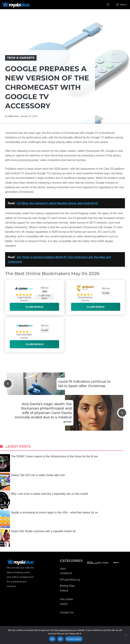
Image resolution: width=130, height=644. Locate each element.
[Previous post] (8, 384)
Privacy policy (74, 639)
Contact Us (66, 612)
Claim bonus (34, 307)
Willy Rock (13, 116)
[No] (126, 635)
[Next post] (122, 413)
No (60, 639)
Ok (52, 639)
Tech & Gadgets (21, 58)
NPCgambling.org (70, 579)
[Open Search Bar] (108, 5)
